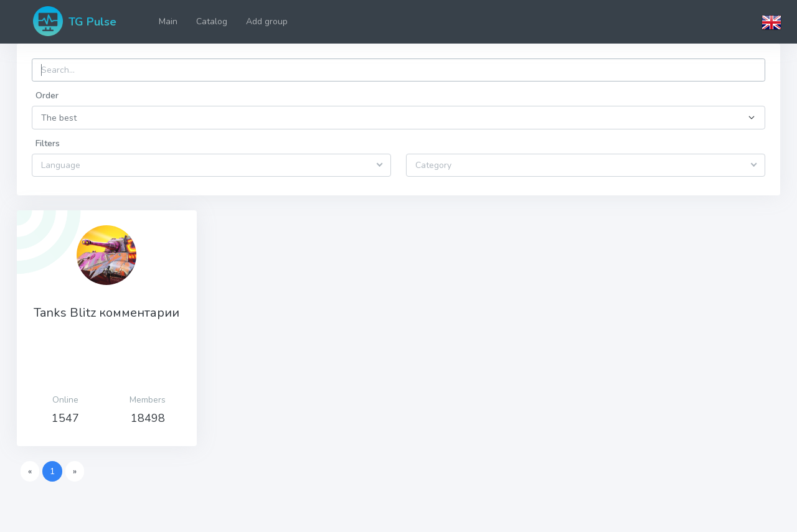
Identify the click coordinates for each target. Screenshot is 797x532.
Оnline (65, 400)
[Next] (75, 472)
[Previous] (30, 472)
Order (47, 96)
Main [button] (168, 21)
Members (148, 400)
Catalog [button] (212, 21)
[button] (771, 22)
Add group (267, 21)
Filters (48, 143)
